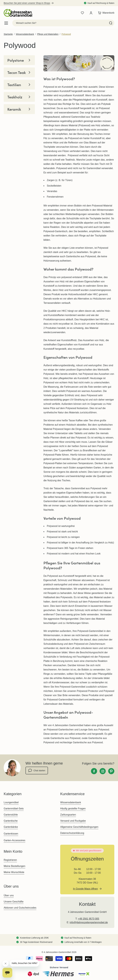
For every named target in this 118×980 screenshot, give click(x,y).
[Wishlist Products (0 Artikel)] (82, 13)
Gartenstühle (11, 815)
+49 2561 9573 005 (88, 919)
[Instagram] (103, 771)
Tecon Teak (19, 72)
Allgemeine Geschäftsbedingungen (79, 827)
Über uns (9, 895)
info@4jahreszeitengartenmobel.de (89, 922)
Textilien (19, 85)
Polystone (19, 60)
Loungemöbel (11, 802)
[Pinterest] (111, 771)
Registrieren (10, 860)
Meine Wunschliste (14, 872)
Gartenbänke (11, 827)
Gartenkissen (11, 834)
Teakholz (19, 97)
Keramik (19, 109)
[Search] (111, 23)
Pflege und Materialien (48, 34)
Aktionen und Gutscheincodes (20, 908)
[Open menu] (6, 23)
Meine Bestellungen (15, 866)
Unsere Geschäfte (14, 902)
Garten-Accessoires (15, 840)
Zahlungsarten (68, 815)
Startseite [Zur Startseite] (8, 34)
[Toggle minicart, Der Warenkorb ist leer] (105, 13)
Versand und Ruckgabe (73, 821)
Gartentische (11, 821)
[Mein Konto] (91, 13)
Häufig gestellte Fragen (73, 809)
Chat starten (37, 771)
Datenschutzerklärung (72, 833)
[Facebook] (94, 771)
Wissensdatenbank (25, 34)
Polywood (66, 34)
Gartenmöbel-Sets (14, 809)
